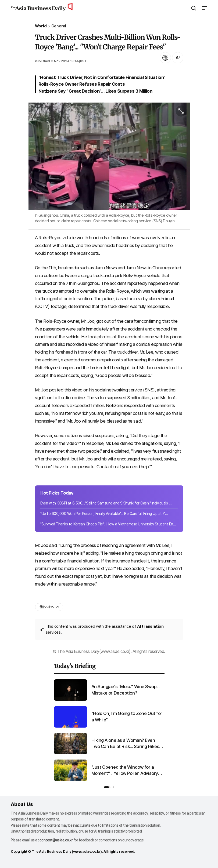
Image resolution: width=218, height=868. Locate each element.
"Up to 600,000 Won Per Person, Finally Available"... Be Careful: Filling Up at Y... (104, 514)
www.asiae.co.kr (87, 851)
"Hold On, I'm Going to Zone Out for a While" (127, 717)
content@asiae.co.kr (56, 840)
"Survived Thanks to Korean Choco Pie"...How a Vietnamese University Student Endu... (109, 524)
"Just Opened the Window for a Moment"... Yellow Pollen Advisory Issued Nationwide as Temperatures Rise (125, 771)
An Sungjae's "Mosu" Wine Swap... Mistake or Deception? (126, 690)
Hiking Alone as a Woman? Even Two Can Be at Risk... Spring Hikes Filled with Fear (125, 744)
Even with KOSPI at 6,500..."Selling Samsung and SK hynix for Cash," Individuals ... (106, 503)
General (59, 26)
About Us (22, 804)
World (41, 26)
